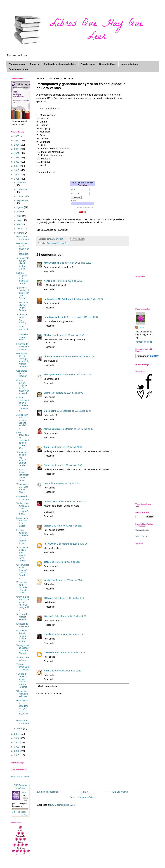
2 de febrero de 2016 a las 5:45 (65, 562)
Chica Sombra (51, 411)
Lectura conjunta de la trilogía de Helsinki (22, 278)
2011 (17, 751)
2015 (17, 734)
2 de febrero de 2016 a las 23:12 (66, 671)
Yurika (47, 580)
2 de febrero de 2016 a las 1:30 (72, 544)
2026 (17, 136)
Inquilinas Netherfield (55, 317)
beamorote (49, 501)
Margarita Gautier (142, 530)
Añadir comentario (47, 686)
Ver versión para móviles (82, 797)
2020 (17, 162)
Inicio (85, 792)
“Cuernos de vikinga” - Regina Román (22, 306)
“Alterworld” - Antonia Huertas (23, 617)
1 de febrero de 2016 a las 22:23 (67, 281)
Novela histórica (108, 64)
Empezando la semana (23, 238)
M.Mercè (48, 598)
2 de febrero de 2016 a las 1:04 (71, 501)
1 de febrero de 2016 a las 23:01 (67, 393)
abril (19, 224)
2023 (17, 149)
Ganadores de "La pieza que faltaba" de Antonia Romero (23, 360)
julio (19, 212)
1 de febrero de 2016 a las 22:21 (75, 263)
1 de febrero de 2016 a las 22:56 (79, 356)
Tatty (46, 562)
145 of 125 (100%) (19, 812)
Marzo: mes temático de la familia (22, 522)
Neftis (47, 281)
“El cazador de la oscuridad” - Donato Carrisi (23, 587)
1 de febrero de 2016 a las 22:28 (83, 317)
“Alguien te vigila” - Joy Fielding (22, 318)
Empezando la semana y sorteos (23, 347)
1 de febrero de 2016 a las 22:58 (76, 375)
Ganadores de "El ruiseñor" (22, 373)
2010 (17, 755)
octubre (21, 196)
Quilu (47, 447)
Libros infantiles (129, 64)
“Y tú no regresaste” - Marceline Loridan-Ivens (23, 333)
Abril (46, 671)
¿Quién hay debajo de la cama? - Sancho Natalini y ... (23, 421)
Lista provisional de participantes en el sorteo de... (23, 440)
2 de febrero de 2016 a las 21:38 (68, 634)
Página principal (17, 64)
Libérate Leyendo (53, 356)
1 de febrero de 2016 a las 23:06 (77, 429)
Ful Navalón (50, 544)
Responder (49, 271)
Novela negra (88, 64)
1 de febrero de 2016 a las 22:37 (68, 335)
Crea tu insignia (141, 536)
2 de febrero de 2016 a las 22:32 (70, 653)
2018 (17, 170)
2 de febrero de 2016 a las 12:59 (70, 616)
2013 (17, 742)
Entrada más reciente (48, 792)
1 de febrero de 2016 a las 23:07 (66, 465)
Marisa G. (49, 616)
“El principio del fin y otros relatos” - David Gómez (22, 554)
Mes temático (63, 243)
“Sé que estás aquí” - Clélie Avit (23, 667)
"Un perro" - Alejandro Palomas (22, 694)
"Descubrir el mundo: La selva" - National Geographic (23, 604)
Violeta (47, 526)
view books (25, 815)
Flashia (48, 335)
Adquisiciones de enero (23, 659)
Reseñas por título (18, 69)
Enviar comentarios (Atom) (63, 805)
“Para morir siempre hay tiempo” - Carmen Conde (22, 459)
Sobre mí (35, 64)
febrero (21, 233)
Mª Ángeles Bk (51, 375)
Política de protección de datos (60, 64)
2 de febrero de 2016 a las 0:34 (64, 483)
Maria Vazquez (51, 263)
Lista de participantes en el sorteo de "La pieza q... (23, 404)
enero (20, 729)
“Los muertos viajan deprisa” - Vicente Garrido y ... (23, 571)
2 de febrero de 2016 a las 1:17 (67, 526)
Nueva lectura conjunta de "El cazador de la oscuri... (23, 387)
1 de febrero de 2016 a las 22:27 (87, 299)
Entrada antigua (120, 792)
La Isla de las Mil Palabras (57, 299)
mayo (20, 220)
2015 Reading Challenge (20, 786)
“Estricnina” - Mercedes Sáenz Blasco (22, 488)
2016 (17, 179)
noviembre (22, 189)
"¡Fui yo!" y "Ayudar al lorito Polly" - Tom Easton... (23, 293)
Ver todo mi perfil (144, 342)
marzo (20, 229)
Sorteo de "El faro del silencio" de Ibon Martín (23, 263)
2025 (17, 140)
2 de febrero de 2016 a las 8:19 (69, 598)
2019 (17, 166)
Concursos (52, 243)
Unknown (49, 653)
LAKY (141, 327)
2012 (17, 747)
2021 (17, 158)
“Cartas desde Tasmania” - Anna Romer (23, 475)
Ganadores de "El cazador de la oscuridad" (23, 249)
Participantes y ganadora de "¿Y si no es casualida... (23, 708)
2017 (17, 175)
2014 (17, 738)
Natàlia (47, 634)
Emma (47, 393)
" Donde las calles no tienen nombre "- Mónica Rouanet (22, 680)
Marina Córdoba (52, 429)
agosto (20, 207)
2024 (17, 145)
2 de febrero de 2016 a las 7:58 (67, 580)
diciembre (22, 183)
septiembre (22, 200)
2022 (17, 153)
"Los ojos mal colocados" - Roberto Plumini (23, 649)
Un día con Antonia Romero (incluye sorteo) (22, 636)
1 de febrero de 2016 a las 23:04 (75, 411)
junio (19, 216)
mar (46, 483)
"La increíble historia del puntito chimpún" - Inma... (23, 509)
